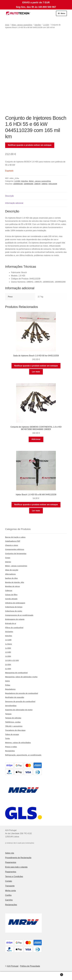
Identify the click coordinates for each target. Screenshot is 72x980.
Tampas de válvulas (13, 718)
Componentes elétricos (15, 549)
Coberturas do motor (14, 611)
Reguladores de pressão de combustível (22, 693)
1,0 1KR (8, 640)
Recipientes (10, 751)
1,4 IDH (8, 648)
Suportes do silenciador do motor (19, 710)
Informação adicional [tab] (14, 203)
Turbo (8, 738)
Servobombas (11, 706)
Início (7, 25)
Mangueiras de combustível (16, 673)
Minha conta (10, 891)
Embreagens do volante (15, 619)
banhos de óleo (11, 578)
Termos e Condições (14, 876)
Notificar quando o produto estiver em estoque (30, 145)
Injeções (38, 25)
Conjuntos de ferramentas (16, 554)
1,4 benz (9, 644)
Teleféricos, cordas (13, 722)
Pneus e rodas (11, 747)
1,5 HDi (8, 652)
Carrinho (9, 900)
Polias (8, 685)
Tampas (8, 714)
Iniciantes (9, 632)
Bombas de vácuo (12, 586)
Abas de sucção (12, 570)
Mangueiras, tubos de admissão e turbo (21, 677)
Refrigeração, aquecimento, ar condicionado (23, 755)
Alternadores (10, 574)
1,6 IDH (46, 25)
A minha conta (12, 976)
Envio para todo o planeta (16, 867)
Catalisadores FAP (13, 541)
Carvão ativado (11, 599)
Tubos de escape (12, 734)
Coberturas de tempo (14, 607)
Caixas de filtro (11, 595)
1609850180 (18, 184)
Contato (9, 881)
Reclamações (11, 905)
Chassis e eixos (12, 545)
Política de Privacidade (30, 966)
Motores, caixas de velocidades (18, 743)
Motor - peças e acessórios (22, 25)
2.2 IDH (8, 669)
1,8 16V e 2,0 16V (12, 660)
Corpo (8, 558)
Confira (8, 895)
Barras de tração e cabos (15, 537)
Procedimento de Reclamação (18, 858)
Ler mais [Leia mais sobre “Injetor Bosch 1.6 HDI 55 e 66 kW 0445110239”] (36, 511)
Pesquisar (36, 976)
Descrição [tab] (9, 196)
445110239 (53, 184)
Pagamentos (11, 862)
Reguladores (10, 689)
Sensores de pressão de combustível (20, 702)
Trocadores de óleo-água (15, 730)
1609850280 (29, 184)
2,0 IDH (8, 665)
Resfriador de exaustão (15, 697)
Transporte (10, 886)
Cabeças (9, 591)
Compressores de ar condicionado (19, 615)
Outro (7, 681)
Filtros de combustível (14, 628)
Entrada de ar (11, 623)
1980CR (37, 184)
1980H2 (45, 184)
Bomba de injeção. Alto (15, 582)
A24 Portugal (13, 966)
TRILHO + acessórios (14, 726)
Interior (8, 562)
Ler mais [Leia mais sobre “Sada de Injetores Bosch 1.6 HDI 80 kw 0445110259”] (36, 372)
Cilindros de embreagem (15, 603)
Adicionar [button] (36, 439)
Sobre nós (10, 853)
